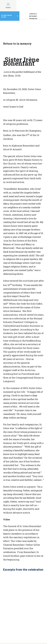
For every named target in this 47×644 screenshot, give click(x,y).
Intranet (33, 16)
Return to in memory (17, 44)
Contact (33, 14)
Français (33, 18)
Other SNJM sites (7, 16)
